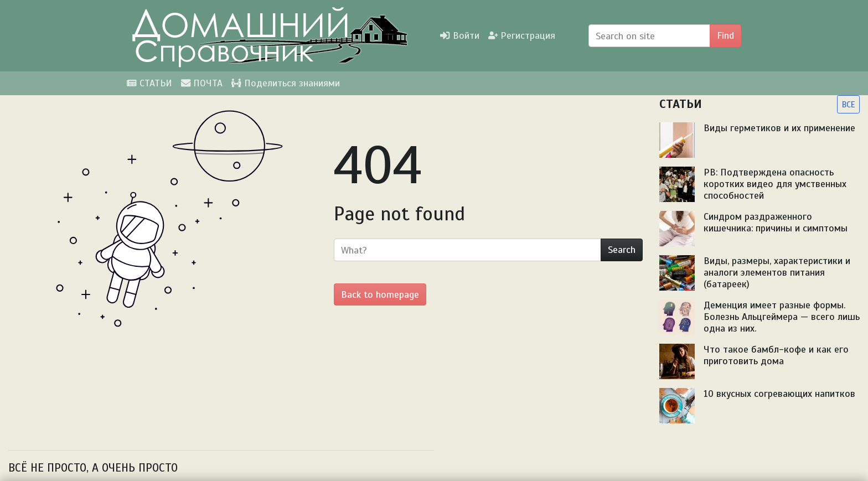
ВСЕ (848, 104)
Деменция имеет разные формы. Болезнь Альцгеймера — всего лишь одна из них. (782, 317)
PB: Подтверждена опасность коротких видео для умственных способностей (775, 184)
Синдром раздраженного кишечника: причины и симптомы (776, 222)
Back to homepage (380, 294)
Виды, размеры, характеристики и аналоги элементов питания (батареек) (777, 272)
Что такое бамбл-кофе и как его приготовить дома (776, 355)
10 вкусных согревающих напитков (779, 394)
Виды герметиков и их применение (779, 128)
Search (622, 250)
